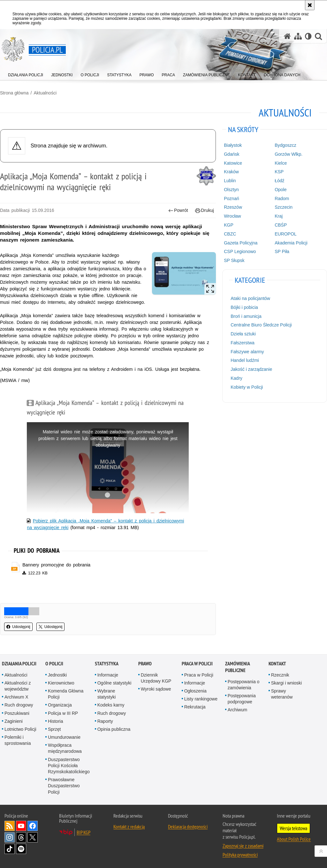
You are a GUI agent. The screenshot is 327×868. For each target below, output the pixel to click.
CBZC (230, 234)
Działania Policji (19, 664)
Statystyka (107, 664)
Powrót (178, 210)
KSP (279, 172)
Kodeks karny (111, 705)
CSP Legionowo (240, 251)
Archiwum (237, 710)
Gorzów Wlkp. (289, 154)
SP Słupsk (234, 260)
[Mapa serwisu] (298, 36)
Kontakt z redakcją (129, 827)
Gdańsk (232, 154)
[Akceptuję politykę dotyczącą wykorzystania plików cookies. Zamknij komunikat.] (310, 5)
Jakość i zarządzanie (251, 369)
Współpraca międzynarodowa (65, 748)
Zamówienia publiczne (237, 667)
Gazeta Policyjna (241, 243)
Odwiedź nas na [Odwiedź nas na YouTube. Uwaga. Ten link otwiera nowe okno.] (21, 826)
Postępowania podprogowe (242, 699)
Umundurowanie (64, 737)
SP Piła (282, 251)
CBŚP (281, 225)
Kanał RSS (10, 826)
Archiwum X (16, 697)
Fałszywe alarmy (247, 352)
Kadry (236, 378)
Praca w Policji (197, 664)
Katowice (233, 163)
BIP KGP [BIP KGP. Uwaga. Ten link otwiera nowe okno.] (84, 832)
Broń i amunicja (246, 316)
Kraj (279, 216)
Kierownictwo (61, 683)
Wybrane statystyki (107, 694)
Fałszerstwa (243, 343)
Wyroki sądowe (156, 689)
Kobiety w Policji (247, 387)
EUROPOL (285, 234)
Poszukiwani (17, 713)
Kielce (281, 163)
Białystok (233, 145)
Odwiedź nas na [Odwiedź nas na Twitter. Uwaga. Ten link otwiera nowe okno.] (33, 837)
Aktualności (45, 93)
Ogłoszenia (195, 691)
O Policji (54, 664)
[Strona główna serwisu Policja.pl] (287, 36)
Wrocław (232, 216)
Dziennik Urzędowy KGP (156, 678)
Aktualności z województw (18, 686)
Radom (282, 198)
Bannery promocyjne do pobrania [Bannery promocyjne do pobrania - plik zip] (56, 565)
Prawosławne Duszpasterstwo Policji (64, 786)
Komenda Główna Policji (66, 694)
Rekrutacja (195, 707)
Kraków (231, 172)
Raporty (105, 721)
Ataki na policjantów (250, 298)
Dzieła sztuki (243, 334)
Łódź (279, 181)
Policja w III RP (63, 713)
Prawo (145, 664)
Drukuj (205, 210)
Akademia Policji (291, 243)
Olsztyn (231, 190)
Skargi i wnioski (286, 683)
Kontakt (277, 664)
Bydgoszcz (285, 145)
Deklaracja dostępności (188, 827)
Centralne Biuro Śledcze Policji (261, 325)
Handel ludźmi (245, 360)
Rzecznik (280, 675)
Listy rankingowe (201, 699)
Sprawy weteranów (282, 694)
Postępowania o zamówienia (244, 685)
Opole (281, 190)
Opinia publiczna (114, 729)
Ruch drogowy (19, 705)
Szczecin (284, 207)
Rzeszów (233, 207)
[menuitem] (26, 74)
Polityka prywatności (240, 855)
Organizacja (60, 705)
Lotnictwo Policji (20, 729)
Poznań (231, 198)
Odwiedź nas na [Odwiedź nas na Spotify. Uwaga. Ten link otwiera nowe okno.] (21, 849)
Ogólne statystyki (114, 683)
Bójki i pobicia (244, 307)
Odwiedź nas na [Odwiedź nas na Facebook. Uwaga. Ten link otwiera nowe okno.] (33, 826)
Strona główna (14, 93)
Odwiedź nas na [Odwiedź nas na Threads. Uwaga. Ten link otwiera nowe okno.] (21, 837)
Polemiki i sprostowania (18, 740)
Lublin (230, 181)
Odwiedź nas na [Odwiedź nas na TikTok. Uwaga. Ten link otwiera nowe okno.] (10, 849)
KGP (229, 225)
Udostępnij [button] (18, 627)
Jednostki (57, 675)
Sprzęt (54, 729)
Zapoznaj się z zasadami (243, 846)
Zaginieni (14, 721)
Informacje (108, 675)
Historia (55, 721)
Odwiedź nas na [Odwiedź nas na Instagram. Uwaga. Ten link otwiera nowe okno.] (10, 837)
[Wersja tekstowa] (308, 36)
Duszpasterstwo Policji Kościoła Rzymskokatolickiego (69, 766)
